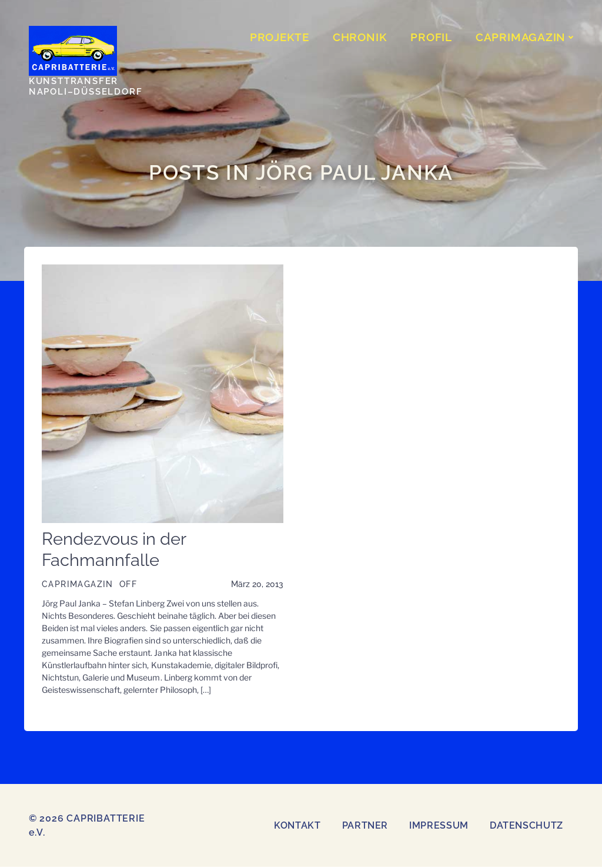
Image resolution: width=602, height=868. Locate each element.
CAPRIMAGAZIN (527, 38)
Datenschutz (526, 827)
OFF (128, 586)
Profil (432, 38)
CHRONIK (361, 38)
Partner (365, 827)
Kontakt (297, 827)
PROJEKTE (281, 38)
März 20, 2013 (257, 586)
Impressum (439, 827)
